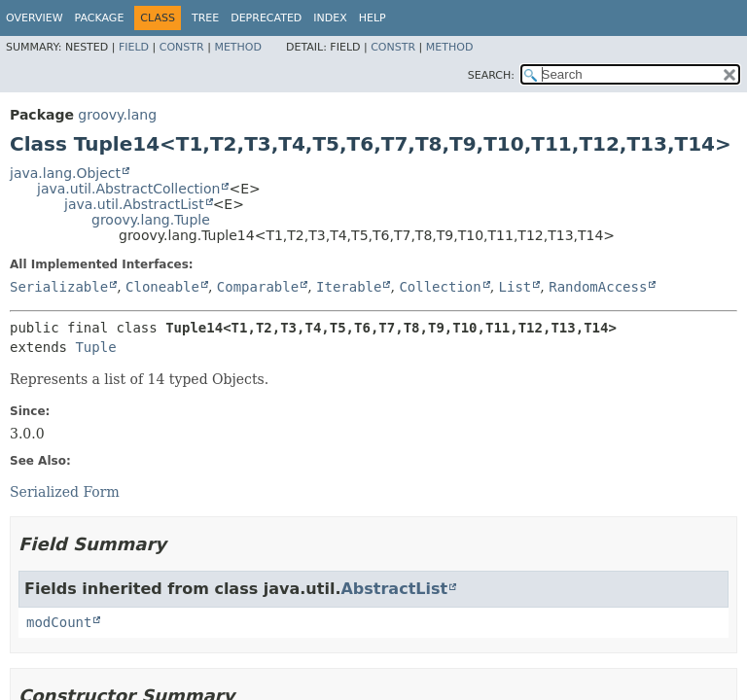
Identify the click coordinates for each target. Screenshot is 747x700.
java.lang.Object (65, 173)
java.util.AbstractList (134, 204)
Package (100, 18)
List (516, 287)
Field (134, 47)
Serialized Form (65, 492)
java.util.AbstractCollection (128, 189)
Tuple (95, 347)
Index (330, 18)
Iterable (349, 287)
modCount (59, 622)
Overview (35, 18)
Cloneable (162, 287)
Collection (440, 287)
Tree (205, 18)
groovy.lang (117, 115)
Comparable (258, 287)
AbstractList (394, 589)
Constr (182, 47)
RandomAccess (598, 287)
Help (373, 18)
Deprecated (266, 18)
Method (238, 47)
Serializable (59, 287)
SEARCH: (491, 75)
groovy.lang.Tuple (151, 220)
